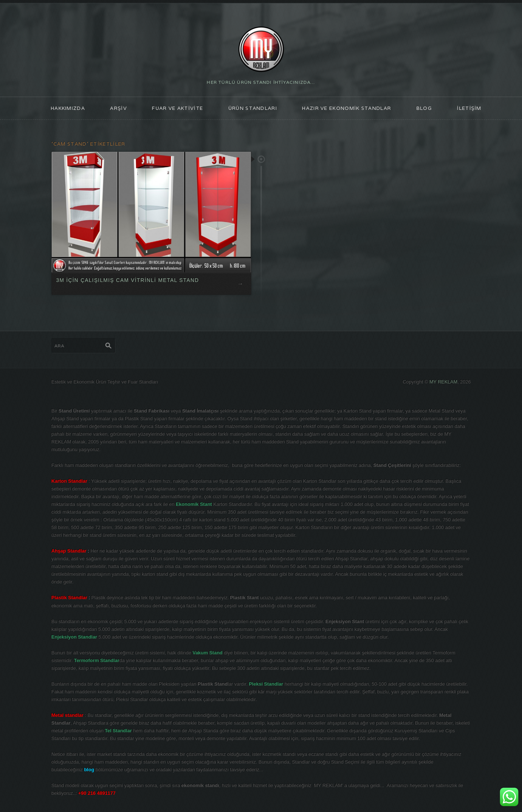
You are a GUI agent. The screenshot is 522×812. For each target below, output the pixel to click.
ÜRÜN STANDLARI (253, 108)
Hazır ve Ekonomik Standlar (347, 108)
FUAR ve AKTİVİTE (177, 108)
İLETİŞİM (469, 108)
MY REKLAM (443, 382)
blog (424, 108)
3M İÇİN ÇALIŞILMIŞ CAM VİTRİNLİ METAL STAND (127, 280)
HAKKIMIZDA (68, 108)
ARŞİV (118, 108)
